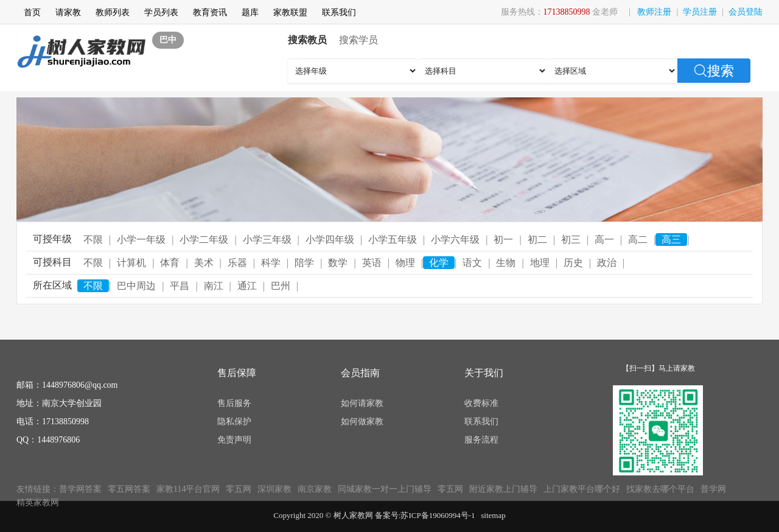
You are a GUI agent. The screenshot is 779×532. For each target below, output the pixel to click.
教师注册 (654, 12)
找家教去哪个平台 (660, 489)
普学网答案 (80, 489)
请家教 (68, 12)
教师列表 (113, 12)
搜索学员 (358, 40)
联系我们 (339, 12)
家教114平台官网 (188, 489)
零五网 (239, 489)
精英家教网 (38, 502)
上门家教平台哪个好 (582, 489)
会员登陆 (746, 12)
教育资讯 (210, 12)
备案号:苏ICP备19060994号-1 (425, 515)
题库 (250, 12)
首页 (32, 12)
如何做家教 (362, 422)
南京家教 (315, 489)
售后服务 (234, 403)
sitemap (493, 515)
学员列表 (161, 12)
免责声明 (234, 440)
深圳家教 (274, 489)
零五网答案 (129, 489)
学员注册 (700, 12)
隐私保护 (234, 422)
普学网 (713, 489)
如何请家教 (362, 403)
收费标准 (481, 403)
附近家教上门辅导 (503, 489)
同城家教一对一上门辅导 (385, 489)
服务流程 (481, 440)
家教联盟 (290, 12)
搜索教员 (307, 40)
